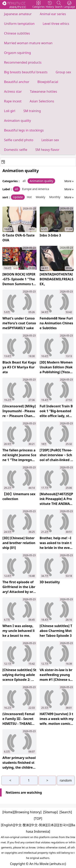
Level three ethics (56, 24)
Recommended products (23, 62)
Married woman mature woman (28, 43)
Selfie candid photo (19, 140)
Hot (29, 197)
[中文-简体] (38, 825)
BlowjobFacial (48, 82)
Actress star (13, 91)
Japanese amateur (18, 14)
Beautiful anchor (17, 82)
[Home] (8, 812)
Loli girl (10, 111)
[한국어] (64, 825)
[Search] (66, 812)
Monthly (55, 197)
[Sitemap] (50, 812)
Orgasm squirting (17, 53)
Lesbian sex (50, 140)
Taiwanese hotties (44, 91)
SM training (32, 111)
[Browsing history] (28, 812)
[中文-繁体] (22, 825)
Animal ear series (53, 14)
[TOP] (38, 819)
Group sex (63, 72)
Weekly (40, 197)
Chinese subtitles (17, 33)
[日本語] (52, 825)
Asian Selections (42, 101)
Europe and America (36, 189)
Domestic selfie (16, 150)
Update (18, 197)
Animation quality (18, 121)
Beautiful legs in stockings (24, 130)
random (66, 780)
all (24, 181)
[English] (7, 825)
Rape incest (13, 101)
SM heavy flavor (47, 150)
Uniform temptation (19, 24)
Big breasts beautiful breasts (26, 72)
